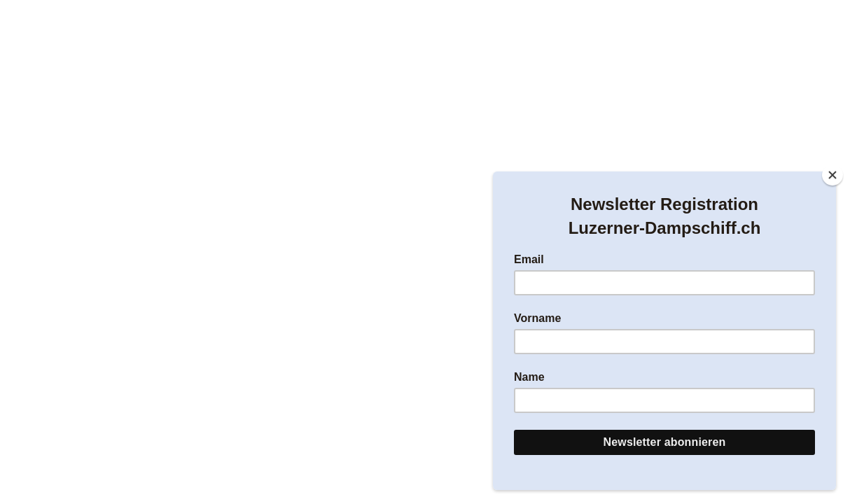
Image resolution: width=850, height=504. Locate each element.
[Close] (832, 175)
